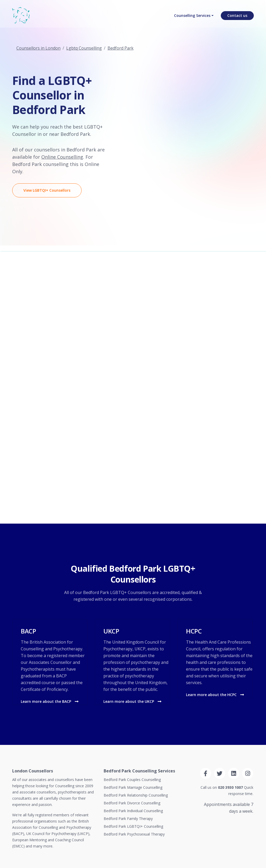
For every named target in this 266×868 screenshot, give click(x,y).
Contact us (237, 17)
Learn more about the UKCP (132, 701)
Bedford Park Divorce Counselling (132, 803)
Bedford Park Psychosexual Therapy (134, 834)
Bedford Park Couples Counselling (132, 780)
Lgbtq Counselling (84, 48)
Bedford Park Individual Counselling (133, 811)
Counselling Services (192, 17)
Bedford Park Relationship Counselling (136, 795)
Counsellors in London (38, 48)
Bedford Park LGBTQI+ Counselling (133, 826)
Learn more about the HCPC (215, 695)
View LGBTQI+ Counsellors (47, 190)
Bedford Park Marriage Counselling (133, 787)
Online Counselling (62, 157)
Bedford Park (121, 48)
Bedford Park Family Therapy (128, 819)
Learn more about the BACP (50, 701)
